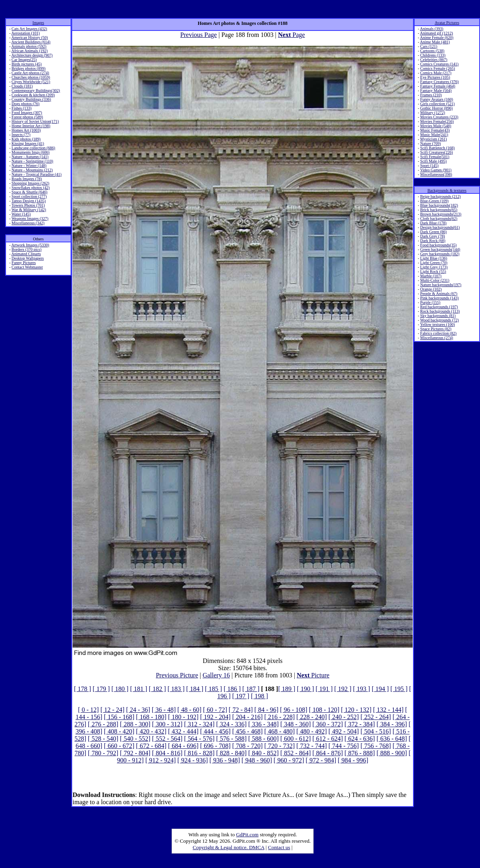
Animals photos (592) (29, 46)
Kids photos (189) (26, 139)
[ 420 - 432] (151, 731)
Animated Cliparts (26, 254)
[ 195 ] (399, 689)
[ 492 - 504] (344, 731)
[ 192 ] (343, 689)
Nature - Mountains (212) (32, 170)
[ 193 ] (362, 689)
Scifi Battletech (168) (437, 148)
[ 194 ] (380, 689)
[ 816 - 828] (199, 753)
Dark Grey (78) (433, 236)
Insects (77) (21, 135)
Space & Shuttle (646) (29, 192)
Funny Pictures (24, 263)
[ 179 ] (101, 689)
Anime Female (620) (436, 38)
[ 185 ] (214, 689)
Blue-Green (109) (434, 201)
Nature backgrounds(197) (441, 285)
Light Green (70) (434, 263)
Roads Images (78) (27, 179)
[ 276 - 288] (103, 724)
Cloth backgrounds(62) (439, 219)
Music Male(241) (434, 135)
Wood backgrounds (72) (439, 320)
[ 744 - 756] (344, 746)
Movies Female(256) (437, 121)
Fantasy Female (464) (438, 86)
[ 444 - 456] (215, 731)
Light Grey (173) (434, 267)
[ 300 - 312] (167, 724)
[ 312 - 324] (199, 724)
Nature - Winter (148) (29, 166)
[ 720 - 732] (279, 746)
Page (291, 35)
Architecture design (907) (32, 55)
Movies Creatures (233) (439, 117)
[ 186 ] (232, 689)
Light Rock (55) (433, 271)
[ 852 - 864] (296, 753)
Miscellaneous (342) (28, 223)
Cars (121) (429, 46)
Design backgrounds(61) (440, 227)
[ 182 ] (157, 689)
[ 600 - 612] (296, 739)
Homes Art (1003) (26, 130)
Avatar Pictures (447, 23)
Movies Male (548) (436, 126)
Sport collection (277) (29, 196)
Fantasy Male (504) (436, 90)
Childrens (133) (433, 55)
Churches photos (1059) (31, 77)
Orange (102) (431, 289)
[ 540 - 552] (135, 739)
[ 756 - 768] (376, 746)
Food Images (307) (27, 113)
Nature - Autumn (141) (30, 157)
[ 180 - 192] (183, 717)
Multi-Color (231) (435, 280)
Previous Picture (177, 675)
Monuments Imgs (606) (30, 152)
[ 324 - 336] (231, 724)
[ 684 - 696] (183, 746)
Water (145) (21, 214)
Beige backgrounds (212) (441, 196)
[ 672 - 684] (151, 746)
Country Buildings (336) (31, 99)
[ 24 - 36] (138, 710)
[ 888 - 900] (392, 753)
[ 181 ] (139, 689)
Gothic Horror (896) (436, 108)
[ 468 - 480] (279, 731)
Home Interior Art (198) (31, 126)
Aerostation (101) (25, 33)
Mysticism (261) (433, 139)
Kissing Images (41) (28, 143)
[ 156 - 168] (119, 717)
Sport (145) (429, 166)
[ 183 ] (176, 689)
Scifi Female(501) (435, 157)
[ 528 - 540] (103, 739)
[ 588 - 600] (263, 739)
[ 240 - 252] (344, 717)
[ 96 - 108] (294, 710)
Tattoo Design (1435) (29, 201)
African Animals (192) (29, 51)
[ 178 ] (82, 689)
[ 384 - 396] (392, 724)
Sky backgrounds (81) (438, 316)
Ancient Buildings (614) (31, 42)
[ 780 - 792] (103, 753)
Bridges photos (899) (28, 68)
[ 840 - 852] (263, 753)
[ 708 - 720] (247, 746)
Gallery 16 (216, 675)
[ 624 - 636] (360, 739)
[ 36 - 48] (164, 710)
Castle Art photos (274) (30, 73)
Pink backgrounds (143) (439, 298)
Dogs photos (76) (25, 104)
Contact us (279, 847)
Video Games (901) (436, 170)
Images (38, 23)
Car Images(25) (24, 60)
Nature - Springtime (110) (32, 161)
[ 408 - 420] (119, 731)
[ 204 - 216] (247, 717)
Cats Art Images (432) (29, 29)
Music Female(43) (435, 130)
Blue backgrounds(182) (439, 205)
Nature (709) (430, 143)
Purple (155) (430, 302)
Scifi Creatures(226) (436, 152)
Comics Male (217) (436, 73)
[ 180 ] (120, 689)
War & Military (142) (29, 210)
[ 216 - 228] (279, 717)
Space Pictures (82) (436, 329)
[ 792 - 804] (135, 753)
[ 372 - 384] (360, 724)
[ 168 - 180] (151, 717)
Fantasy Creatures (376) (439, 82)
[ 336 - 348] (263, 724)
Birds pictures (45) (27, 64)
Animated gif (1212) (436, 33)
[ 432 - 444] (183, 731)
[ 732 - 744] (312, 746)
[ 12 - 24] (112, 710)
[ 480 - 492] (312, 731)
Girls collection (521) (437, 104)
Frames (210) (431, 95)
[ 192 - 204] (215, 717)
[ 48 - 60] (189, 710)
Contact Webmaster (27, 267)
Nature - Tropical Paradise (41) (36, 174)
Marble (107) (431, 276)
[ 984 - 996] (353, 760)
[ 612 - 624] (328, 739)
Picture (313, 675)
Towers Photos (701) (28, 205)
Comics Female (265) (438, 68)
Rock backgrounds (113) (440, 311)
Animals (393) (431, 29)
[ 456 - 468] (247, 731)
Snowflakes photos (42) (31, 188)
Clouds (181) (22, 86)
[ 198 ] (260, 696)
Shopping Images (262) (30, 183)
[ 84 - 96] (266, 710)
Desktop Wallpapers (28, 258)
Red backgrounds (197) (439, 307)
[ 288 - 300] (135, 724)
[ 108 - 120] (324, 710)
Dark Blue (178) (433, 223)
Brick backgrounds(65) (439, 210)
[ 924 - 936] (192, 760)
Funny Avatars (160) (437, 99)
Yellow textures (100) (437, 324)
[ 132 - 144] (388, 710)
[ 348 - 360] (296, 724)
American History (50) (29, 38)
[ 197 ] (241, 696)
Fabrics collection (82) (438, 333)
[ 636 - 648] (392, 739)
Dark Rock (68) (433, 241)
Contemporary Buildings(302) (36, 90)
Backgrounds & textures (447, 190)
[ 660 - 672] (119, 746)
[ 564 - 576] (199, 739)
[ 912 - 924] (160, 760)
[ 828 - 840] (231, 753)
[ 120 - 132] (356, 710)
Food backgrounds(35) (438, 245)
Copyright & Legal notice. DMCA (229, 847)
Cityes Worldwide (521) (31, 82)
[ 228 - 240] (312, 717)
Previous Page (199, 35)
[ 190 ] (305, 689)
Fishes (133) (22, 108)
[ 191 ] (324, 689)
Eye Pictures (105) (435, 77)
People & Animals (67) (439, 294)
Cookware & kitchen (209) (33, 95)
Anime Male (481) (435, 42)
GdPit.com (247, 834)
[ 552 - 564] (167, 739)
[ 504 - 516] (376, 731)
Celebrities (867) (434, 60)
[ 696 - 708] (215, 746)
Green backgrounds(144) (440, 249)
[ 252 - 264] (376, 717)
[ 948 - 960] (257, 760)
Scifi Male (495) (433, 161)
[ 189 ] (287, 689)
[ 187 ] (251, 689)
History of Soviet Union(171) (35, 121)
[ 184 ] (195, 689)
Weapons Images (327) (30, 219)
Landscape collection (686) (33, 148)
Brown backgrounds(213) (441, 214)
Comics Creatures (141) (439, 64)
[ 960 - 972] (289, 760)
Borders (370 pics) (26, 249)
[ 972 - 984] (321, 760)
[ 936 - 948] (225, 760)
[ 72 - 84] (241, 710)
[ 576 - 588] (231, 739)
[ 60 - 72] (215, 710)
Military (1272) (433, 113)
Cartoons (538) (432, 51)
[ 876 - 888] (360, 753)
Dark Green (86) (433, 232)
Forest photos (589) (27, 117)
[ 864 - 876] (328, 753)
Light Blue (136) (434, 258)
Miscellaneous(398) (436, 174)
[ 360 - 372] (328, 724)
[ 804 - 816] (167, 753)
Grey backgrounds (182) (440, 254)
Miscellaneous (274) (437, 338)
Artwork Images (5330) (30, 245)
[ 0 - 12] (88, 710)
